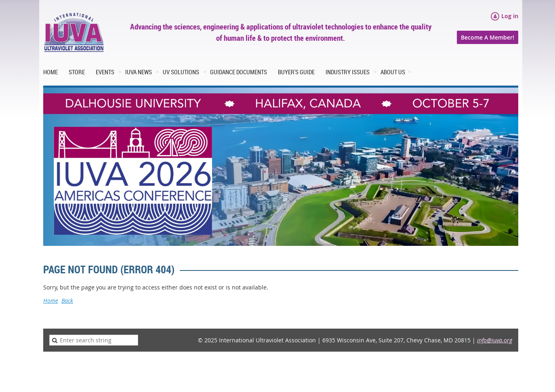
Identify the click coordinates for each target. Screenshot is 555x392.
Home (51, 301)
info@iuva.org (495, 340)
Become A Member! (488, 37)
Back (67, 301)
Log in (510, 16)
